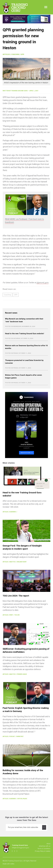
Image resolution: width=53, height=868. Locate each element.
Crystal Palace (22, 799)
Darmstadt (20, 736)
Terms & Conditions (44, 849)
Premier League (22, 674)
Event (11, 615)
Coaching (15, 54)
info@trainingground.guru (20, 848)
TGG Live (17, 615)
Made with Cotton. (9, 864)
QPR (23, 54)
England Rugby (22, 562)
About (48, 844)
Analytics (12, 562)
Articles (6, 54)
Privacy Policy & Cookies (43, 851)
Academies (13, 512)
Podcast (12, 736)
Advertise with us (45, 846)
